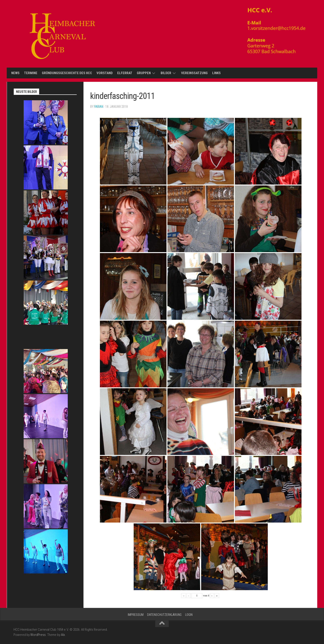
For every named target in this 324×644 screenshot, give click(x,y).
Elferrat (125, 73)
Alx (63, 635)
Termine (31, 73)
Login (189, 615)
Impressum (136, 615)
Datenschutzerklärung (164, 615)
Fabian (99, 107)
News (15, 73)
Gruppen (144, 73)
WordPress (38, 635)
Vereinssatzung (194, 73)
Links (216, 73)
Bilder (166, 73)
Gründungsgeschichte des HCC (67, 73)
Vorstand (105, 73)
